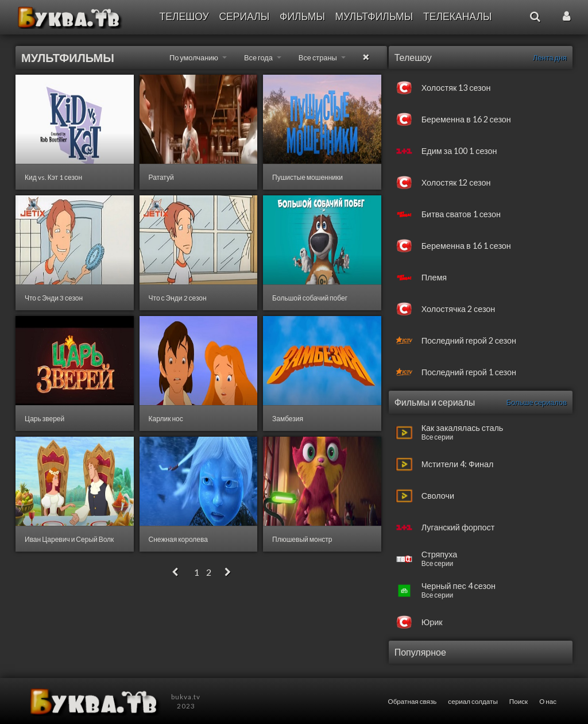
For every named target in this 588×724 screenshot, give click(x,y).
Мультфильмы (374, 16)
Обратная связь (413, 701)
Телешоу (184, 16)
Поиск (519, 701)
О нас (548, 701)
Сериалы (244, 16)
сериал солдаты (473, 701)
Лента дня (550, 57)
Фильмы (302, 16)
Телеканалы (458, 16)
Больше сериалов (537, 402)
